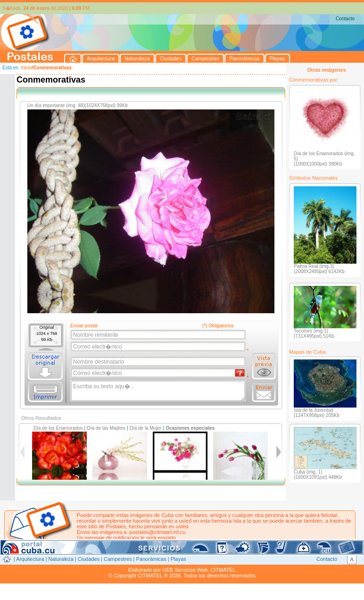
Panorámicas (151, 559)
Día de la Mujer (146, 428)
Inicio (26, 68)
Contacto (345, 19)
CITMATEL (223, 570)
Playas (178, 559)
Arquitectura (30, 559)
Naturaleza (61, 559)
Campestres (118, 559)
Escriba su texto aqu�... (159, 391)
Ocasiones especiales (190, 428)
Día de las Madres (106, 428)
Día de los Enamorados (58, 428)
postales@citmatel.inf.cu (157, 532)
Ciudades (89, 559)
